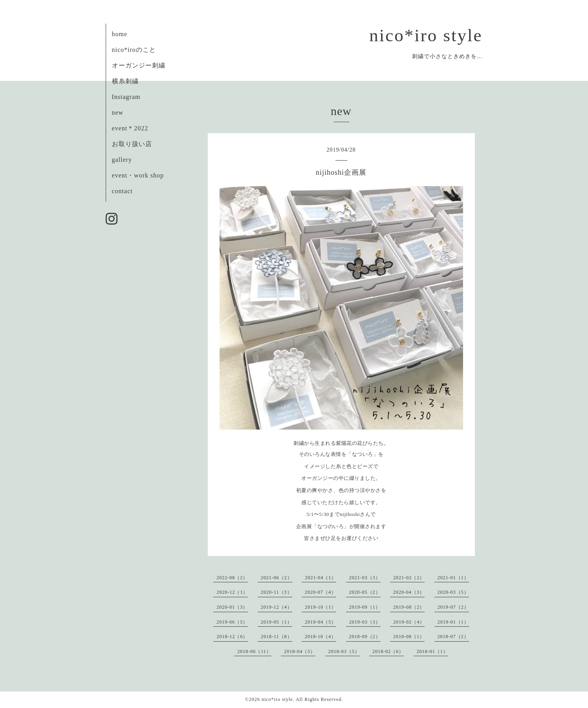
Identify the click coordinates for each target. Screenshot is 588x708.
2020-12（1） (232, 592)
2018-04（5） (300, 651)
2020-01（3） (232, 607)
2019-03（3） (365, 622)
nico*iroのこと (134, 50)
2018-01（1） (432, 651)
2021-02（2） (409, 578)
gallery (122, 160)
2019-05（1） (277, 622)
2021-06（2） (277, 578)
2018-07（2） (453, 637)
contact (122, 191)
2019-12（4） (277, 607)
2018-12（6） (232, 637)
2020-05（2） (365, 592)
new (118, 113)
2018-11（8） (277, 637)
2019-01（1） (453, 622)
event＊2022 (130, 128)
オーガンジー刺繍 (139, 65)
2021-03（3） (365, 578)
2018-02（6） (388, 651)
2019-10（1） (321, 607)
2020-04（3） (409, 592)
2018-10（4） (321, 637)
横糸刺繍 (125, 81)
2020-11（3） (277, 592)
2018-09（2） (365, 637)
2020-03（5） (453, 592)
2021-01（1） (453, 578)
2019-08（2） (409, 607)
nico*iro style (426, 35)
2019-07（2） (453, 607)
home (120, 34)
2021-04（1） (321, 578)
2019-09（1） (365, 607)
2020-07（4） (321, 592)
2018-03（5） (344, 651)
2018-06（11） (254, 651)
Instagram (126, 97)
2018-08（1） (409, 637)
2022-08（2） (232, 578)
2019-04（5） (321, 622)
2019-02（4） (409, 622)
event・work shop (138, 175)
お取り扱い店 (132, 144)
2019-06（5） (232, 622)
